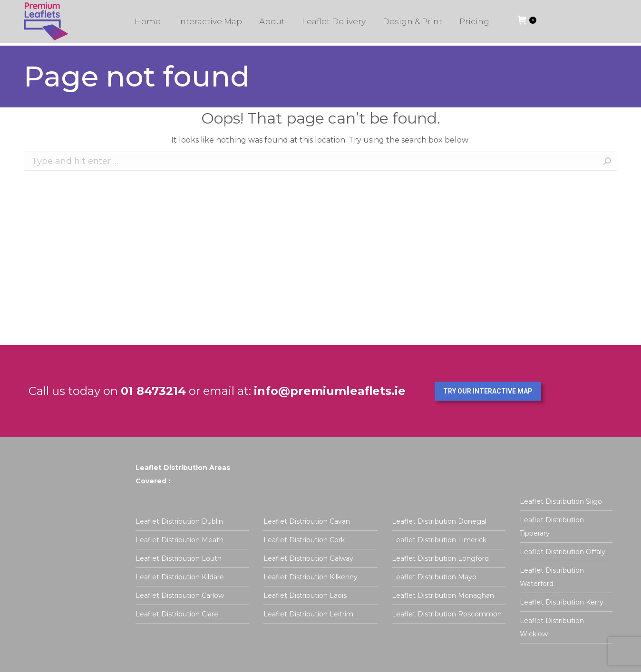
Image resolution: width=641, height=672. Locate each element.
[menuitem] (148, 24)
